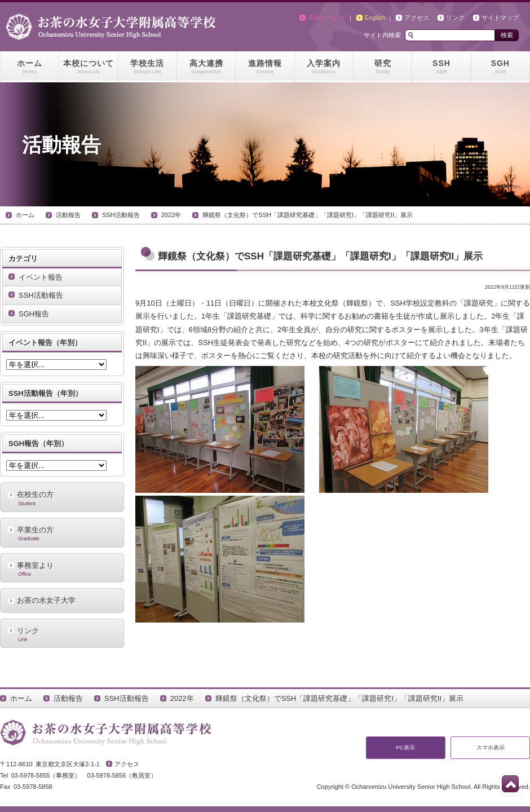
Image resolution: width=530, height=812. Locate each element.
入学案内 (324, 67)
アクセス (417, 17)
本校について (88, 67)
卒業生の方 (62, 533)
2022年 (171, 215)
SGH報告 (34, 314)
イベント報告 (41, 277)
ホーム (30, 67)
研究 (383, 67)
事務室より (62, 569)
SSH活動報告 (121, 215)
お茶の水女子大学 (46, 600)
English (375, 17)
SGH (500, 67)
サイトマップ (500, 17)
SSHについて (327, 17)
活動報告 (68, 215)
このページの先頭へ (510, 784)
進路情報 (265, 67)
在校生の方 (62, 498)
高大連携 (206, 67)
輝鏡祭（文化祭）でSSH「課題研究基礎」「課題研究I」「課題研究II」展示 (308, 215)
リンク (455, 17)
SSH (441, 67)
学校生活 (147, 67)
